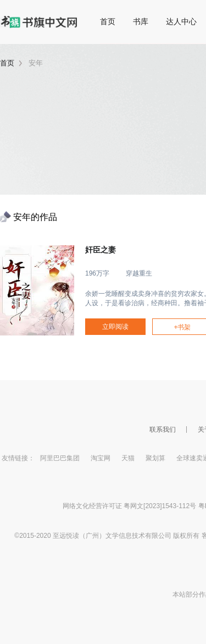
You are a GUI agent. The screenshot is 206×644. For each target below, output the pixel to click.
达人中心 (181, 21)
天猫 (128, 458)
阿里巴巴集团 (60, 458)
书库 (141, 21)
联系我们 (163, 430)
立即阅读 (115, 327)
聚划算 (155, 458)
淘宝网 (101, 458)
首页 (108, 21)
